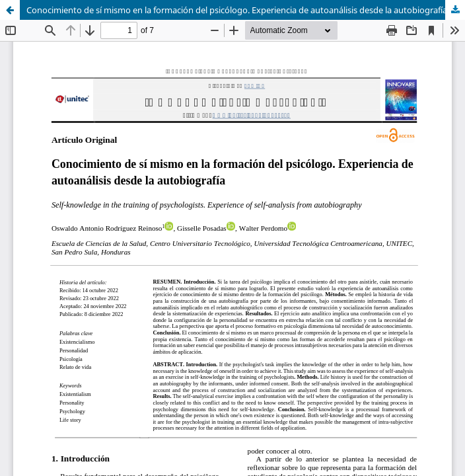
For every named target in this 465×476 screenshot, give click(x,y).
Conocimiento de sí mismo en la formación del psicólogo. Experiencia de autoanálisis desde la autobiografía (237, 10)
